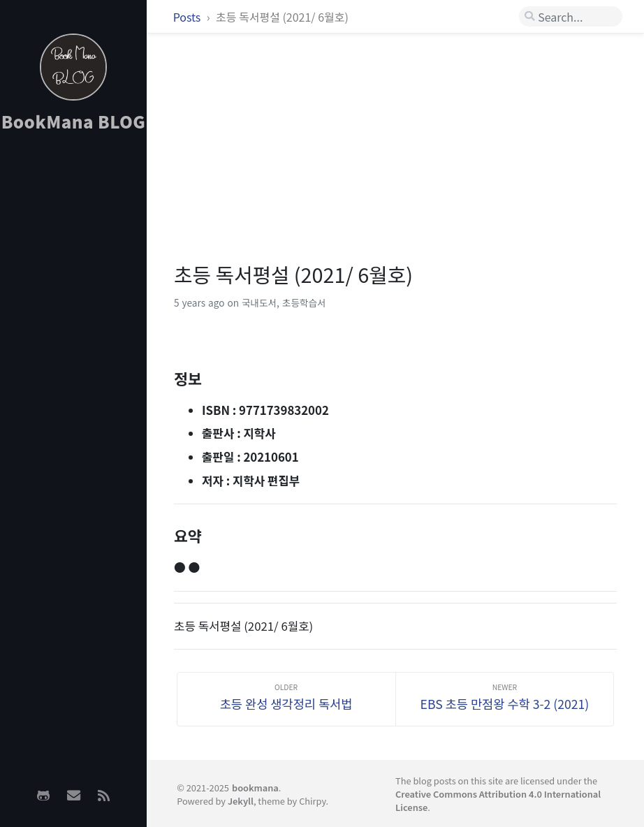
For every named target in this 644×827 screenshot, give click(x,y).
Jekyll (241, 801)
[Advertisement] (73, 364)
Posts (188, 17)
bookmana (255, 788)
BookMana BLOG (74, 121)
